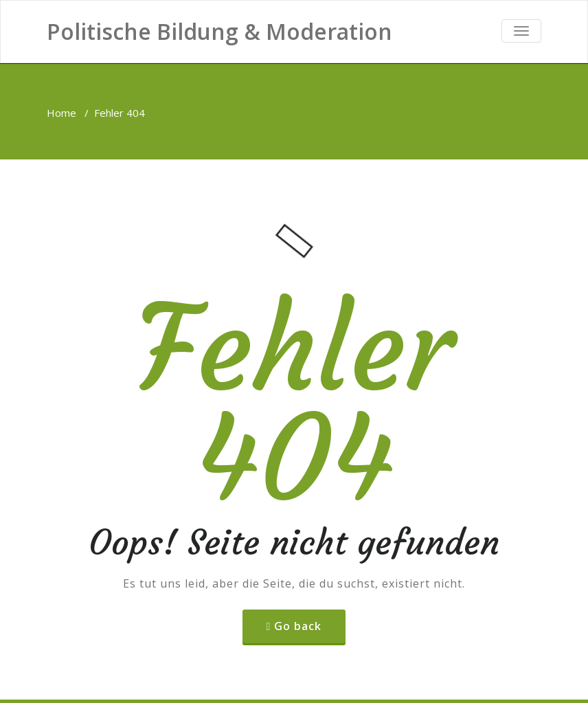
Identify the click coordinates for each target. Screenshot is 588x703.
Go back (298, 626)
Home (61, 113)
